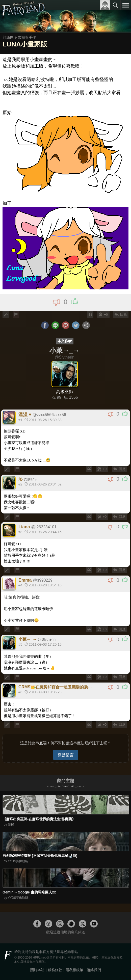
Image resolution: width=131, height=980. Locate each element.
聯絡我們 (94, 970)
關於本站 (37, 970)
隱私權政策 (74, 970)
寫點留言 (66, 755)
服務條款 (55, 970)
